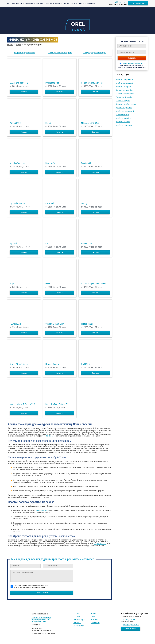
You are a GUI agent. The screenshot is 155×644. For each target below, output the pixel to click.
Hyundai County (52, 364)
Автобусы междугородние (125, 94)
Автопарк (11, 3)
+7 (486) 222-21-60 (119, 2)
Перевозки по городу (123, 87)
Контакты (80, 3)
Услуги (66, 3)
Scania (48, 123)
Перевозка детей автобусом (126, 104)
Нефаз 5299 (86, 243)
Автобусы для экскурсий (124, 83)
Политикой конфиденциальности (133, 64)
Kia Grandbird (51, 203)
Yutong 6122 (15, 123)
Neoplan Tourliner (17, 163)
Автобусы (20, 3)
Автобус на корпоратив (124, 125)
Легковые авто (56, 3)
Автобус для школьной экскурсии (60, 53)
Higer (12, 284)
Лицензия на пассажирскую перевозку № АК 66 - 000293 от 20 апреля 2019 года (42, 620)
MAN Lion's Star (52, 83)
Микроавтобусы (32, 3)
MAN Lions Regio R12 (19, 83)
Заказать (24, 92)
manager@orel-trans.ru (131, 625)
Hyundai (13, 243)
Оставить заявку (42, 593)
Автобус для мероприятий (125, 111)
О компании (90, 3)
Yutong (84, 203)
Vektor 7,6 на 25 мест (19, 364)
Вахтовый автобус (122, 115)
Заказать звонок (138, 3)
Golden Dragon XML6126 (92, 83)
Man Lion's (50, 163)
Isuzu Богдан (87, 324)
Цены (73, 3)
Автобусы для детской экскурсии (95, 53)
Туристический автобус (124, 97)
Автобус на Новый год (124, 118)
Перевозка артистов (123, 122)
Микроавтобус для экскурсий (25, 53)
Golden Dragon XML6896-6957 (94, 284)
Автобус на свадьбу (123, 101)
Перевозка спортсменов (124, 80)
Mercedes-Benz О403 (90, 123)
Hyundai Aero (15, 324)
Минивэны (44, 3)
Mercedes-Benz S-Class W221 (58, 404)
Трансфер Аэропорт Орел (124, 90)
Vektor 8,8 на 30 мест (55, 324)
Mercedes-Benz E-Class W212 (22, 404)
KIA (47, 243)
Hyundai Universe (17, 203)
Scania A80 (86, 163)
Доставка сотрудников (124, 108)
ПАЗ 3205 (85, 364)
